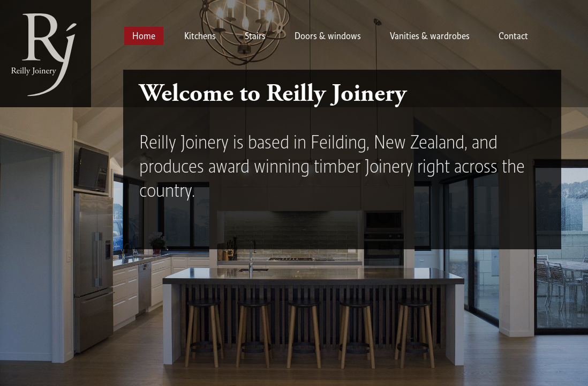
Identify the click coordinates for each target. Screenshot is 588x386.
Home (144, 36)
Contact (513, 36)
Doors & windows (328, 36)
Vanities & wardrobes (430, 36)
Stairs (255, 36)
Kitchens (200, 36)
